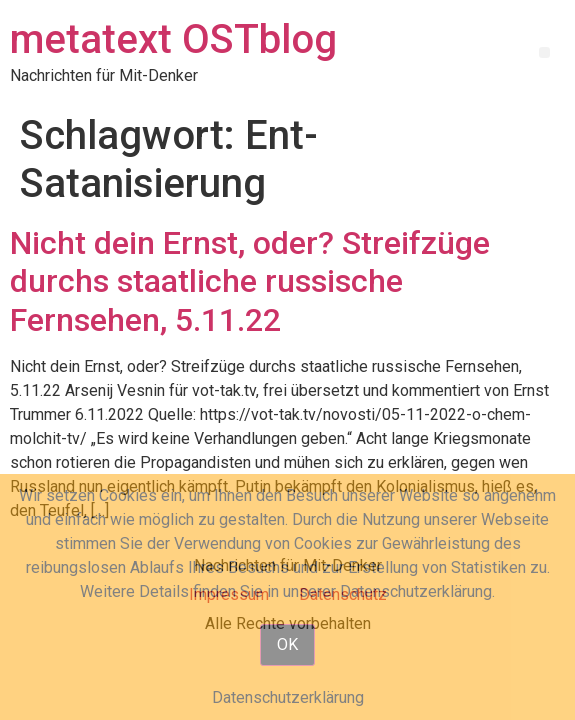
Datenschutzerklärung (288, 697)
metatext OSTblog (173, 39)
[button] (544, 52)
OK (287, 644)
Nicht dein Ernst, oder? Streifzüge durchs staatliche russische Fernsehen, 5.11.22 (250, 281)
